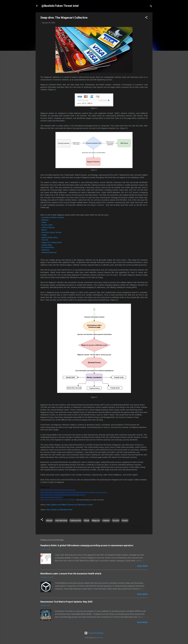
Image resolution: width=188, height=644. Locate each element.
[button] (146, 18)
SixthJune (45, 250)
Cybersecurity (75, 520)
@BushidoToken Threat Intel (60, 6)
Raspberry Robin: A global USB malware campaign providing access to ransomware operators (87, 545)
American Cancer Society (52, 232)
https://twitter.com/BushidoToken (59, 510)
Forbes (45, 235)
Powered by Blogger (94, 633)
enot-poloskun (99, 638)
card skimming (61, 520)
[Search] (151, 7)
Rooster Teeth (47, 225)
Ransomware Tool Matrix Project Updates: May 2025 (66, 602)
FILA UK (45, 240)
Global (86, 520)
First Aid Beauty (48, 247)
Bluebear (45, 220)
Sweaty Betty (47, 245)
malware (106, 520)
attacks (49, 520)
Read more (142, 566)
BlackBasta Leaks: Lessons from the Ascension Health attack (71, 574)
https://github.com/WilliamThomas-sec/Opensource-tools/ (70, 505)
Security (116, 520)
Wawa (44, 222)
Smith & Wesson (48, 227)
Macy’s (45, 230)
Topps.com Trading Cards (52, 242)
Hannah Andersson (49, 252)
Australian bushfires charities (53, 217)
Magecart (96, 520)
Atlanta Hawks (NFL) (50, 237)
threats (125, 520)
